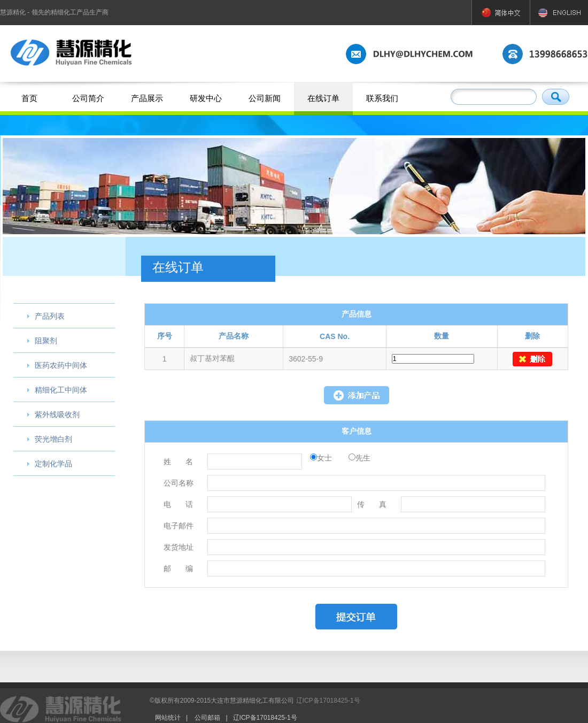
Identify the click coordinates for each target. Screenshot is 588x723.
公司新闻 (265, 98)
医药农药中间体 (61, 365)
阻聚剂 (46, 341)
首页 (29, 98)
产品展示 (147, 98)
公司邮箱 (207, 718)
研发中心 (206, 98)
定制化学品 (53, 464)
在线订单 (323, 98)
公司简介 (88, 98)
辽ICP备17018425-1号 (328, 701)
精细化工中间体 (61, 390)
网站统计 (168, 718)
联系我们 (382, 98)
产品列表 (50, 316)
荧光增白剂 (53, 439)
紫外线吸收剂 (57, 414)
